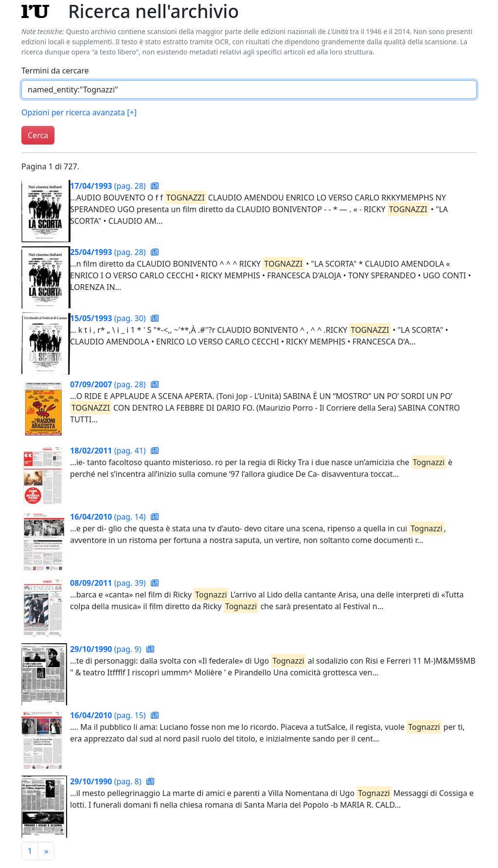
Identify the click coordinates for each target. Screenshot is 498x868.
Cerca (38, 135)
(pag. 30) (109, 318)
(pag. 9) (107, 649)
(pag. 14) (109, 517)
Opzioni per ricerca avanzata (79, 112)
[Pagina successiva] (46, 851)
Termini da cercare (55, 71)
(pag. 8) (107, 781)
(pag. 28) (109, 186)
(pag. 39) (109, 583)
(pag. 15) (109, 715)
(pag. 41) (109, 451)
